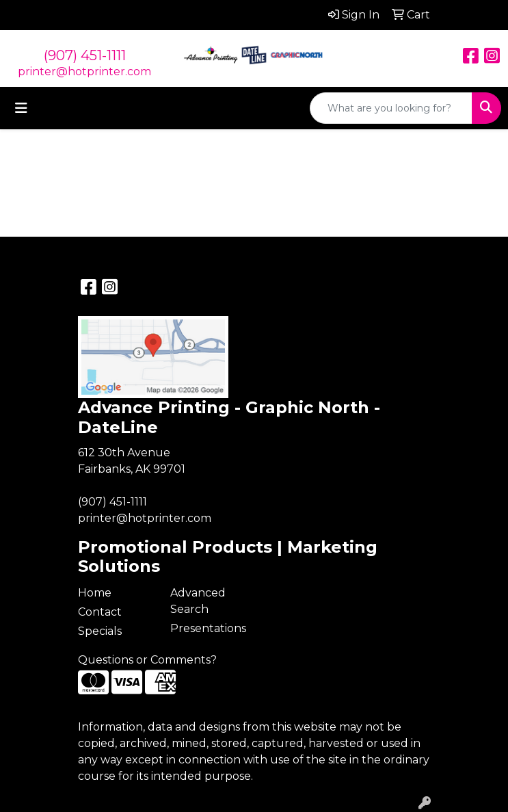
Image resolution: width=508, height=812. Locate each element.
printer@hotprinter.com (84, 71)
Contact (100, 612)
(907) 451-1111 (85, 55)
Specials (100, 631)
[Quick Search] (391, 108)
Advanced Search (198, 601)
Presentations (208, 628)
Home (95, 593)
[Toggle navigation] (21, 108)
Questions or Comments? (147, 660)
